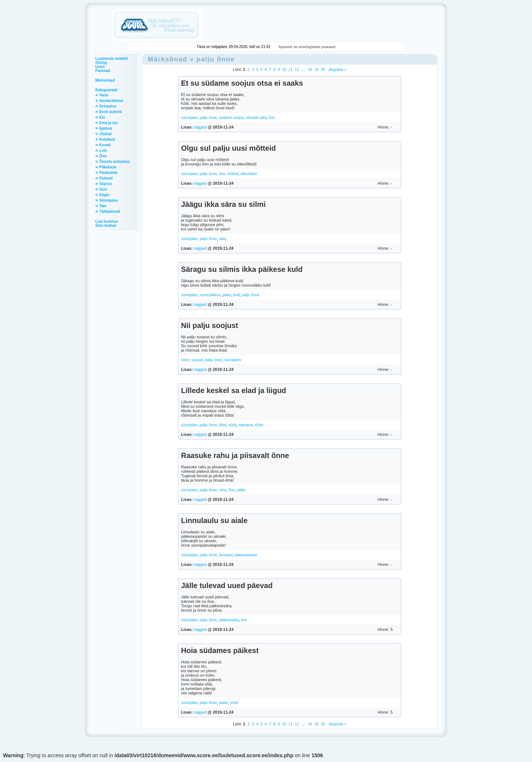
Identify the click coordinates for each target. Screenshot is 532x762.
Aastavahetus (111, 101)
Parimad (103, 71)
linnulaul (226, 555)
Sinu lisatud (106, 225)
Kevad (105, 145)
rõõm (185, 360)
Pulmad (106, 178)
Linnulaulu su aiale (214, 520)
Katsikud (107, 139)
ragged (200, 127)
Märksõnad (105, 80)
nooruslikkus (210, 295)
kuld (237, 295)
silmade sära (257, 118)
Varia (104, 95)
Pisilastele (108, 173)
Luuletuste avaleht (112, 59)
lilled (223, 425)
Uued (100, 67)
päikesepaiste (246, 555)
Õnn (103, 156)
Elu (102, 117)
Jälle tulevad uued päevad (227, 585)
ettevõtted (249, 174)
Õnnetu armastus (115, 162)
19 (316, 70)
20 (323, 70)
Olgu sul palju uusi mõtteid (229, 148)
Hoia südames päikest (220, 650)
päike (227, 295)
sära (223, 239)
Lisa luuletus (107, 221)
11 (291, 70)
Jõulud (105, 134)
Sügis (104, 195)
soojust (197, 360)
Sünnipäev (109, 200)
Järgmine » (337, 70)
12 (297, 70)
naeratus (245, 425)
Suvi (103, 189)
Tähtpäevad (110, 211)
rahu (223, 490)
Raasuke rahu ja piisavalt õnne (235, 455)
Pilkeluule (108, 167)
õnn (272, 118)
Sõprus (106, 184)
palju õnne (216, 59)
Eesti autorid (111, 112)
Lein (103, 151)
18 (310, 70)
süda (232, 425)
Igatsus (106, 128)
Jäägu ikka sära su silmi (223, 204)
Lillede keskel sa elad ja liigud (234, 390)
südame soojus (231, 118)
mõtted (233, 174)
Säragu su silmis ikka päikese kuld (242, 269)
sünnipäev (190, 118)
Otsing (101, 63)
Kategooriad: (107, 90)
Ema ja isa (108, 123)
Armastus (108, 106)
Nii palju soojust (209, 325)
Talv (103, 206)
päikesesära (229, 620)
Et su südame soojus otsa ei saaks (242, 83)
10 (284, 70)
